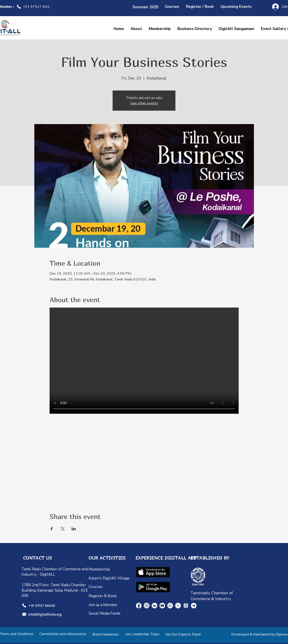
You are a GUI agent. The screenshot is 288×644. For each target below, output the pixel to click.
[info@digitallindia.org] (40, 614)
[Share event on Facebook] (52, 529)
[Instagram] (147, 606)
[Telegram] (194, 606)
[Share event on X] (63, 529)
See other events (144, 103)
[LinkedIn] (154, 606)
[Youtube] (162, 606)
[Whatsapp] (170, 606)
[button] (236, 29)
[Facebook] (139, 606)
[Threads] (186, 606)
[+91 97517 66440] (35, 7)
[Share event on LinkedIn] (74, 529)
